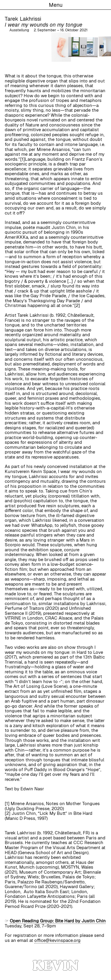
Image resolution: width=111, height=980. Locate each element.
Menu (56, 5)
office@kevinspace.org (57, 940)
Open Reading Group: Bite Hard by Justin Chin (58, 921)
